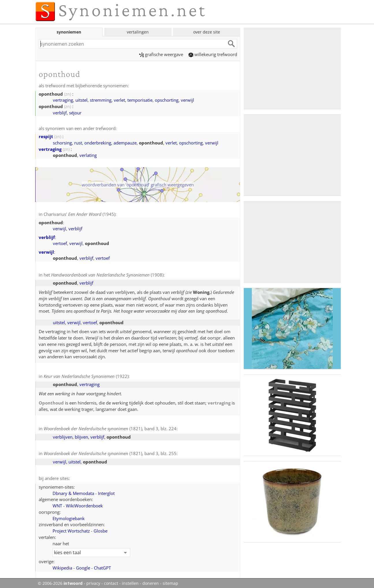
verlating (88, 155)
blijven (81, 435)
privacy (93, 581)
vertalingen (138, 32)
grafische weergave (161, 54)
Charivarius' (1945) (79, 214)
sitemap (170, 581)
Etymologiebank (69, 516)
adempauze (125, 142)
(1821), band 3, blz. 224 (110, 427)
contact (111, 581)
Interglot (106, 491)
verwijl (187, 100)
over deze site (207, 32)
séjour (75, 112)
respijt (46, 136)
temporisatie (140, 100)
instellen (130, 581)
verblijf (60, 112)
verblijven (63, 435)
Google (83, 565)
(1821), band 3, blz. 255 (110, 452)
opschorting (167, 100)
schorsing (62, 142)
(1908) (107, 274)
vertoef (60, 242)
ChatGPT (102, 565)
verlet (119, 100)
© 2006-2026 (60, 581)
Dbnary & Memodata (73, 491)
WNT (57, 503)
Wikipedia (62, 565)
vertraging (63, 100)
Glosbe (101, 528)
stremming (101, 100)
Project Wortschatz (71, 528)
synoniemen (69, 32)
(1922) (86, 375)
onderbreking (98, 142)
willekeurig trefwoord (213, 54)
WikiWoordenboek (84, 503)
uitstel (81, 100)
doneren (151, 581)
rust (78, 142)
